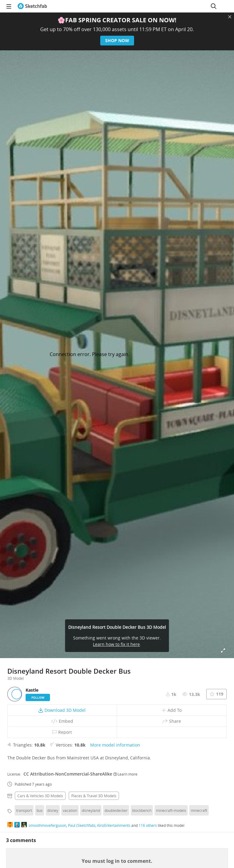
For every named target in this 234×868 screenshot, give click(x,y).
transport (24, 810)
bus (40, 810)
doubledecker (116, 810)
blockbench (142, 810)
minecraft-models (171, 810)
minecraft (199, 810)
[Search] (214, 6)
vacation (70, 810)
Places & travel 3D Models (94, 796)
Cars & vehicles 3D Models (40, 796)
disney (53, 810)
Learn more (125, 774)
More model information (115, 745)
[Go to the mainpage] (32, 6)
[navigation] (9, 6)
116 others (148, 825)
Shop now (117, 40)
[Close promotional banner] (230, 17)
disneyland (91, 810)
